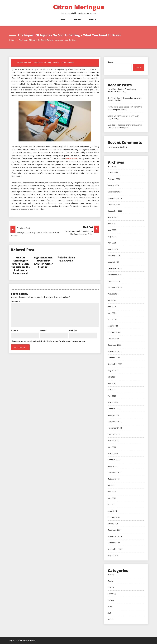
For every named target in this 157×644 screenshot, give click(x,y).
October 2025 (114, 205)
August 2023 (113, 370)
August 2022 (113, 441)
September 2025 (115, 211)
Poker (110, 606)
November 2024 (115, 275)
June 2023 (112, 383)
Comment (16, 301)
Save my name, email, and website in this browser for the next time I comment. (49, 341)
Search (111, 62)
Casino (63, 19)
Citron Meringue (79, 7)
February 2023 (114, 409)
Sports (111, 619)
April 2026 (112, 166)
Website (73, 331)
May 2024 (112, 313)
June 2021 (112, 492)
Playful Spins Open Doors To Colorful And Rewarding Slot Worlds (125, 108)
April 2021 (112, 504)
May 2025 (112, 236)
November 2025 (115, 198)
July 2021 (112, 485)
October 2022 (114, 434)
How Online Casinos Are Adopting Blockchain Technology (122, 90)
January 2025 (113, 262)
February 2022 (114, 460)
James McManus (25, 62)
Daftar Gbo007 (72, 158)
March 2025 (113, 249)
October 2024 (114, 281)
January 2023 (113, 415)
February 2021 (114, 517)
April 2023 (112, 396)
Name (14, 331)
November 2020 (115, 536)
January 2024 (113, 338)
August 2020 (113, 555)
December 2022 (115, 421)
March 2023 (113, 402)
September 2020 (115, 549)
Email (43, 331)
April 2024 (112, 319)
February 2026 (114, 179)
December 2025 (115, 192)
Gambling (112, 594)
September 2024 (115, 287)
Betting (78, 19)
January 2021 (113, 524)
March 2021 (113, 511)
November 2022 (115, 428)
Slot (109, 613)
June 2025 (112, 230)
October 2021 (114, 479)
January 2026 (113, 185)
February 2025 (114, 256)
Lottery (111, 600)
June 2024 (112, 307)
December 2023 (115, 345)
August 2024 (113, 294)
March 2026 (113, 173)
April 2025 (112, 243)
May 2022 (112, 447)
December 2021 (115, 472)
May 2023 (112, 390)
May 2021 (112, 498)
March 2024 (113, 326)
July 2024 (112, 300)
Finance (111, 587)
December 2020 (115, 530)
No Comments (69, 62)
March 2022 (113, 453)
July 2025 (112, 224)
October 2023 (114, 358)
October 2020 (114, 543)
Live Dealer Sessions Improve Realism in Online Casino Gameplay (125, 126)
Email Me (93, 19)
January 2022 (113, 466)
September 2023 (115, 364)
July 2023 (112, 377)
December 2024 (115, 268)
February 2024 (114, 332)
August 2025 (113, 217)
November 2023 (115, 351)
